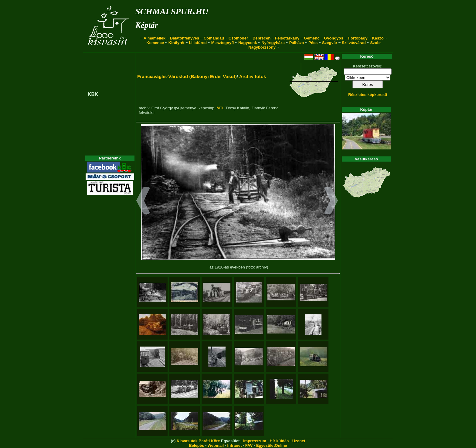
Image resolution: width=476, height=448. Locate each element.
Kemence (155, 43)
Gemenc (312, 38)
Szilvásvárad (354, 43)
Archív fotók (253, 76)
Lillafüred (198, 43)
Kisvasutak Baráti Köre (198, 441)
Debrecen (262, 38)
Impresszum (255, 441)
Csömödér (238, 38)
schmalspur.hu (172, 10)
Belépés (196, 445)
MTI (220, 108)
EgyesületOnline (272, 445)
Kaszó (378, 38)
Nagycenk (248, 43)
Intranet (235, 445)
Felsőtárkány (287, 38)
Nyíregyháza (273, 43)
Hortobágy (358, 38)
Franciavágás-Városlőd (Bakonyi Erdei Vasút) (187, 76)
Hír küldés (279, 441)
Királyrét (177, 43)
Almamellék (155, 38)
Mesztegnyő (223, 43)
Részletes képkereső (368, 95)
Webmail (216, 445)
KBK (93, 94)
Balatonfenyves (185, 38)
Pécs (313, 43)
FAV (249, 445)
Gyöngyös (334, 38)
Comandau (214, 38)
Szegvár (330, 43)
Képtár (147, 25)
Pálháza (297, 43)
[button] (143, 201)
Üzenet (299, 441)
